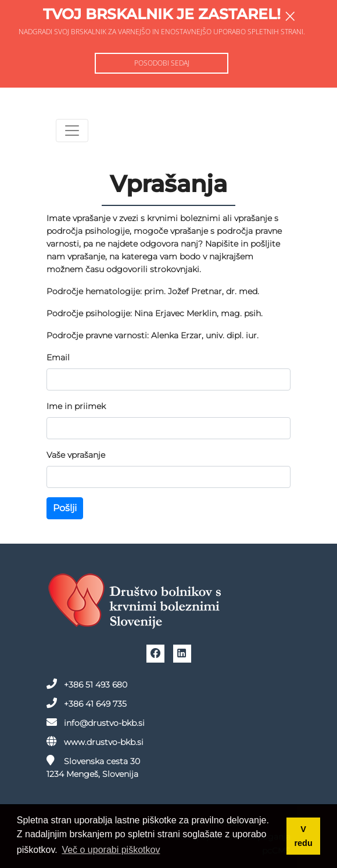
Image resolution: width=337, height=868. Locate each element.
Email (58, 357)
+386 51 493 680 (87, 684)
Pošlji (65, 508)
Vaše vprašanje (76, 455)
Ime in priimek (76, 406)
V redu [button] (304, 836)
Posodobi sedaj (162, 63)
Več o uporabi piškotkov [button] (111, 850)
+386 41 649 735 (87, 703)
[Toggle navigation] (72, 131)
